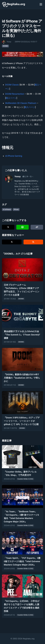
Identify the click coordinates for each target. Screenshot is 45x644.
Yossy (18, 176)
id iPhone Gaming (14, 156)
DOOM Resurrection (15, 94)
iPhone (16, 209)
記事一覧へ (28, 177)
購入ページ (11, 98)
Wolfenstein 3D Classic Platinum (21, 103)
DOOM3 (5, 46)
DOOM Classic (12, 85)
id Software (7, 209)
